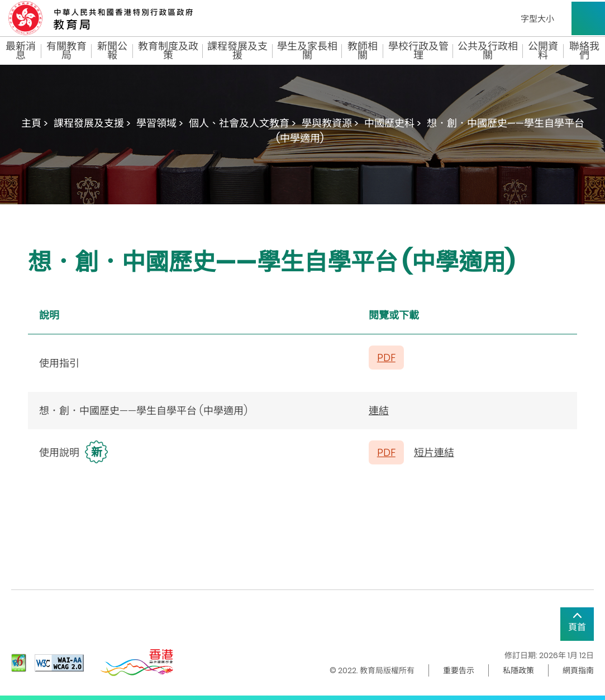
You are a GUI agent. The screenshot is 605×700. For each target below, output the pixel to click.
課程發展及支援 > (92, 123)
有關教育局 (66, 51)
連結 (379, 411)
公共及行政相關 (488, 51)
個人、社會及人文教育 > (242, 123)
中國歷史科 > (393, 123)
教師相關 (363, 51)
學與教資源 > (330, 123)
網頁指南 (578, 670)
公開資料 (543, 51)
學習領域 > (160, 123)
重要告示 (459, 670)
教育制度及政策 (168, 51)
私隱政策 (518, 670)
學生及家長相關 (307, 51)
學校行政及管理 (418, 51)
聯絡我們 (584, 51)
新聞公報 (112, 51)
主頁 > (35, 123)
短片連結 (434, 452)
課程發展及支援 (237, 51)
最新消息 (21, 51)
